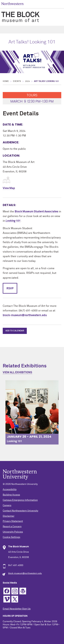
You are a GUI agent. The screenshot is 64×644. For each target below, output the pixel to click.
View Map (9, 188)
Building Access (11, 495)
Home (6, 81)
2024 (27, 81)
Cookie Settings (11, 537)
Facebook (7, 591)
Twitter (15, 599)
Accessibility (10, 489)
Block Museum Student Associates (36, 212)
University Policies (13, 532)
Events (17, 81)
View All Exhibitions (17, 372)
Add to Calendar (15, 331)
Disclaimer (9, 516)
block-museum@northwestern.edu (25, 315)
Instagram (15, 591)
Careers (7, 505)
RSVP (10, 288)
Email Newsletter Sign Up (17, 609)
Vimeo (7, 599)
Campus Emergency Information (20, 500)
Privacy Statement (13, 521)
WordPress (23, 591)
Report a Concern (12, 527)
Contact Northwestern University (20, 511)
